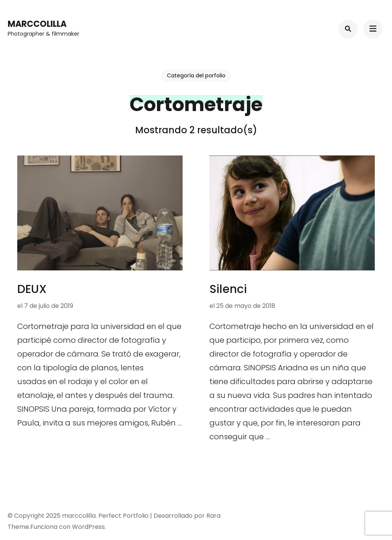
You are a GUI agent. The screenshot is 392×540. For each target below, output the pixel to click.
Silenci (228, 289)
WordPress (88, 527)
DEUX (32, 289)
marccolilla (37, 24)
